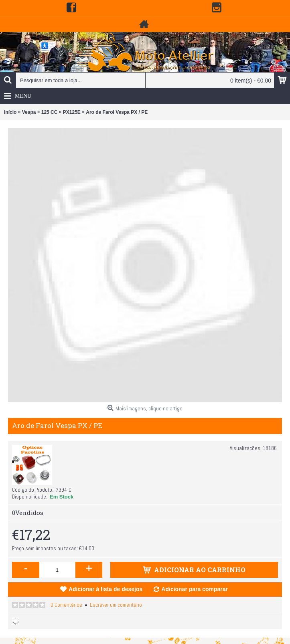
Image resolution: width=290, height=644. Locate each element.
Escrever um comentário (116, 605)
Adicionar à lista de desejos (105, 589)
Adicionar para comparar (195, 589)
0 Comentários (66, 605)
